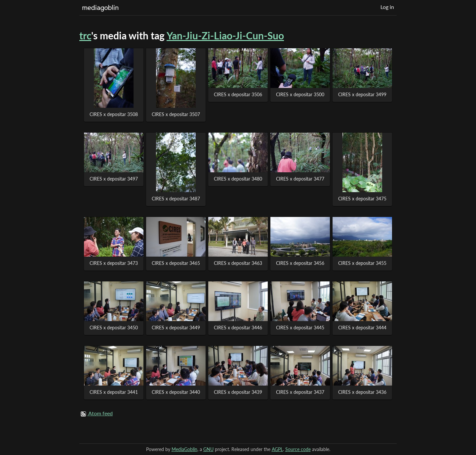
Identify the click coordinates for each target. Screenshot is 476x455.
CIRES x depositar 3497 (114, 179)
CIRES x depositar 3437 (300, 392)
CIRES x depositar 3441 (114, 392)
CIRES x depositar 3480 (238, 179)
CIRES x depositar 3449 (176, 328)
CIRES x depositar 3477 (300, 179)
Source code (298, 449)
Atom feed (100, 413)
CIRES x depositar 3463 (238, 263)
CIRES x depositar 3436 (362, 392)
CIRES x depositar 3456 (300, 263)
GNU (208, 449)
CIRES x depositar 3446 (238, 328)
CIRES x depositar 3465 (176, 263)
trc (85, 35)
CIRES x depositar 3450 (114, 328)
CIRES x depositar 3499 (362, 94)
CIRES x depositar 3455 (362, 263)
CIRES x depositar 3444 (362, 328)
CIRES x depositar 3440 (176, 392)
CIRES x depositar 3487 (176, 199)
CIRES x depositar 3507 (176, 114)
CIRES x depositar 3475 (362, 199)
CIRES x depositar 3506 (238, 94)
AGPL (277, 449)
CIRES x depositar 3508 (114, 114)
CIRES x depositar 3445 (300, 328)
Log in (387, 7)
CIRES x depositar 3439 (238, 392)
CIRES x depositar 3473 (114, 263)
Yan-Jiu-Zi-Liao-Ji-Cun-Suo (225, 35)
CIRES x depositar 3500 (300, 94)
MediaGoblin (184, 449)
